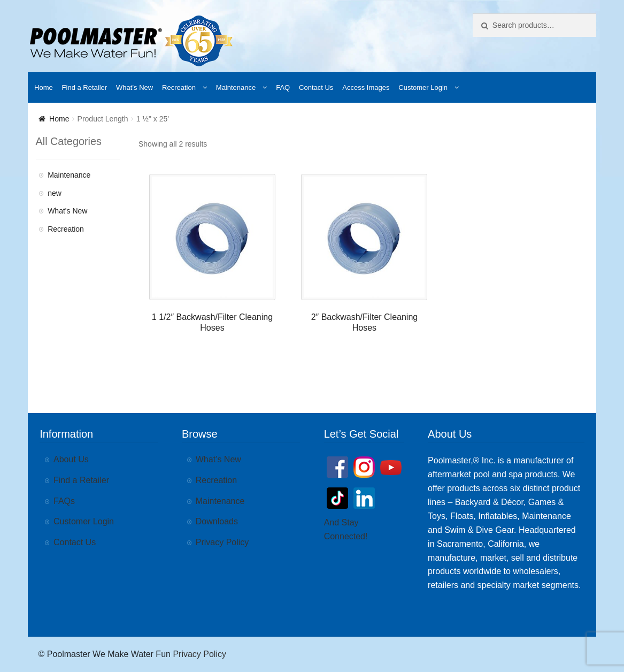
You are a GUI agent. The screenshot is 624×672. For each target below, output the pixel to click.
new (55, 193)
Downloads (217, 521)
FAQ (283, 87)
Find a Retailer (85, 87)
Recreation (179, 87)
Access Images (366, 87)
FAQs (64, 501)
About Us (71, 459)
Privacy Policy (222, 542)
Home (44, 87)
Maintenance (236, 87)
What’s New (134, 87)
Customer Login (423, 87)
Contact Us (316, 87)
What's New (67, 211)
